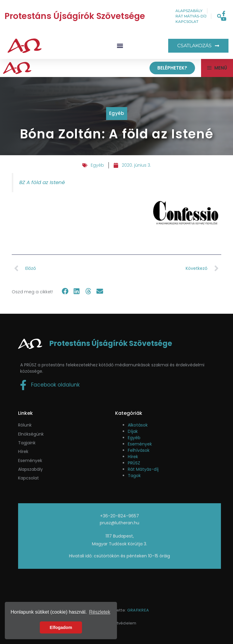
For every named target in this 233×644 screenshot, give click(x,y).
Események (140, 444)
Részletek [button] (99, 612)
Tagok (134, 476)
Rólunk (25, 425)
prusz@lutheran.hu (120, 523)
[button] (220, 16)
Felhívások (139, 450)
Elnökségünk (31, 434)
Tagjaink (27, 443)
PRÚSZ (134, 463)
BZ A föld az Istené (42, 182)
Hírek (23, 451)
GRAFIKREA (138, 610)
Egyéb (117, 113)
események (30, 461)
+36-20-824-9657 (120, 516)
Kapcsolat (28, 478)
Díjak (133, 431)
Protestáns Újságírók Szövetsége (75, 16)
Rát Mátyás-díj (143, 469)
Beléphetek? (172, 68)
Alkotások (138, 425)
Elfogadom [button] (61, 627)
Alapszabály (30, 469)
